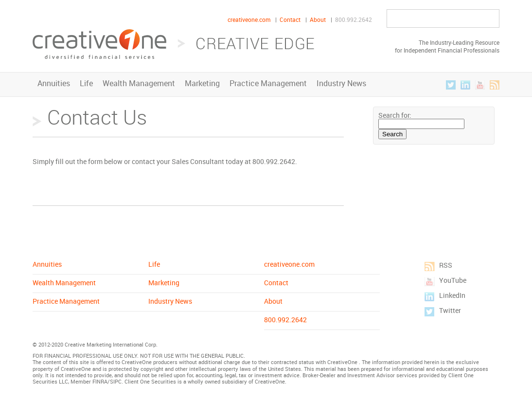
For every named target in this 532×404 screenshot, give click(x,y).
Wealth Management (139, 83)
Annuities (54, 83)
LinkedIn (465, 85)
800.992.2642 (354, 19)
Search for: (395, 115)
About (318, 19)
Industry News (341, 83)
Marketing (202, 83)
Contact (290, 19)
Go (489, 19)
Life (86, 83)
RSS (495, 85)
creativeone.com (249, 19)
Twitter (451, 85)
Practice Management (268, 83)
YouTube (480, 85)
